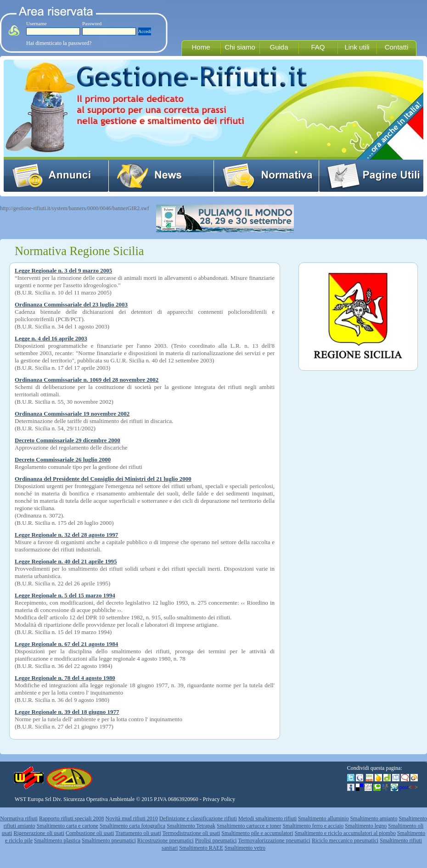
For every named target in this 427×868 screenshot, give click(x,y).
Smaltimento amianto (374, 818)
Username (37, 23)
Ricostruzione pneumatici (166, 840)
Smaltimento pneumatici (109, 840)
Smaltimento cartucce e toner (249, 826)
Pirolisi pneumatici (216, 840)
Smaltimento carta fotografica (132, 826)
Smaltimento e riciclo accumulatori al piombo (345, 833)
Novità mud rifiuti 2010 (132, 818)
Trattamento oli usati (138, 833)
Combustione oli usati (90, 833)
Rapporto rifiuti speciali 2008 (72, 818)
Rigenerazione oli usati (39, 833)
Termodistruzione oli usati (191, 833)
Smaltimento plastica (57, 840)
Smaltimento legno (366, 826)
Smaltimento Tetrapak (191, 826)
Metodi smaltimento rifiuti (267, 818)
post (409, 787)
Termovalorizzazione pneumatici (274, 840)
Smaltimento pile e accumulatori (257, 833)
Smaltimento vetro (245, 848)
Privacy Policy (219, 799)
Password (92, 23)
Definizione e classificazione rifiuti (198, 818)
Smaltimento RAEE (201, 848)
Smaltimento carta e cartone (67, 826)
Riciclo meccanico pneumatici (345, 840)
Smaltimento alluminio (323, 818)
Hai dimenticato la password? (59, 43)
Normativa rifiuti (19, 818)
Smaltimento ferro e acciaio (313, 826)
